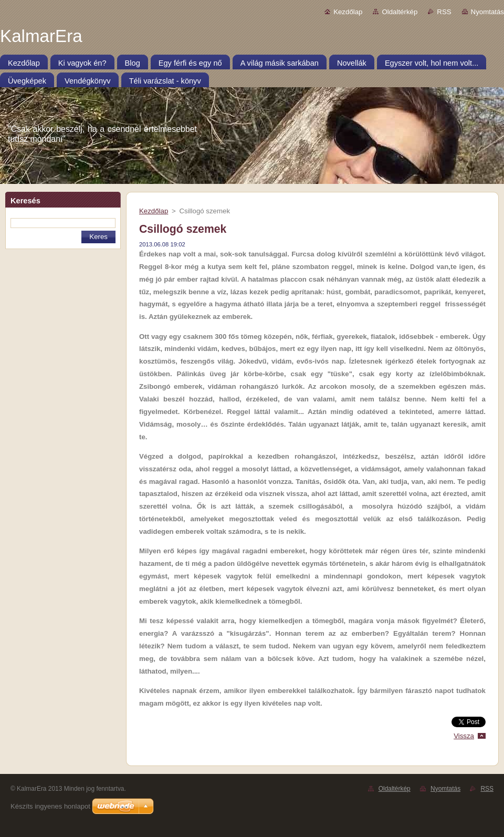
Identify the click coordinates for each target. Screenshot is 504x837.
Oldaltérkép (400, 12)
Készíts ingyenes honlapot (50, 806)
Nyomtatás (487, 12)
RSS (444, 12)
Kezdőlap (348, 12)
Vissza (464, 736)
